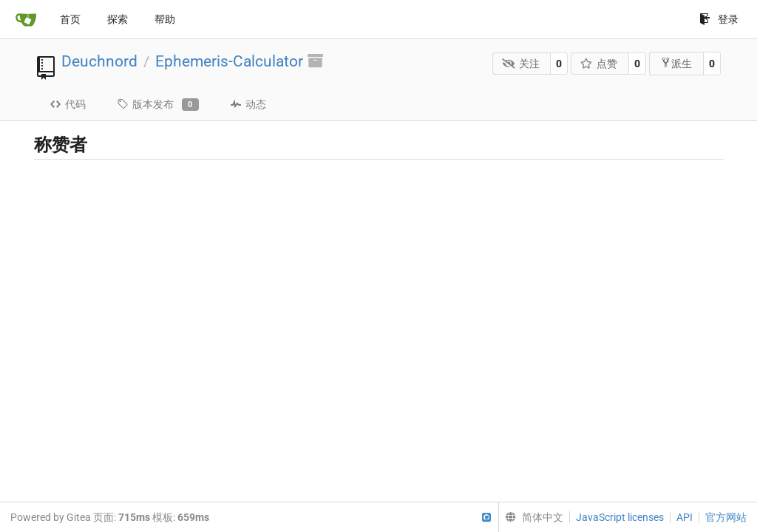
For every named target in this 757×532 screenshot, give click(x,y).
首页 (70, 19)
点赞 (599, 64)
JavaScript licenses (620, 517)
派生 (676, 63)
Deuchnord (99, 61)
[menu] (531, 517)
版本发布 (158, 105)
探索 (118, 19)
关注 (521, 64)
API (685, 517)
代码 (68, 104)
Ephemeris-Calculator (229, 61)
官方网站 (726, 517)
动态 (248, 104)
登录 (719, 19)
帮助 (165, 19)
